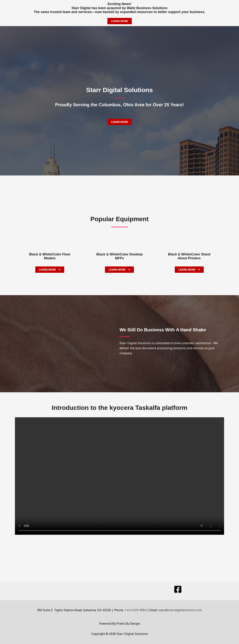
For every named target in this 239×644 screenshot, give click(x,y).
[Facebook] (178, 589)
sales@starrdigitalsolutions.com (180, 610)
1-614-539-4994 (135, 610)
